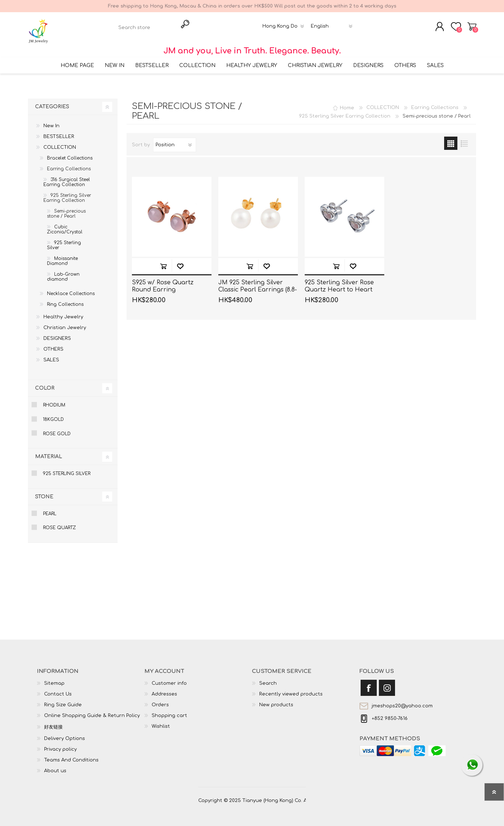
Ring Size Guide (63, 701)
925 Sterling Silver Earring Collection (67, 194)
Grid (451, 139)
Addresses (164, 690)
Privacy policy (60, 745)
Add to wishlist (180, 262)
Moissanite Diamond (62, 257)
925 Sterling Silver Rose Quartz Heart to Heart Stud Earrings (339, 285)
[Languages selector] (333, 24)
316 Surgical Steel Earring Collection (67, 178)
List (464, 139)
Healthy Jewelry (63, 313)
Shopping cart (473, 24)
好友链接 (53, 723)
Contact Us (58, 690)
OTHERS (53, 345)
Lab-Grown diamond (63, 272)
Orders (160, 701)
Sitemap (54, 679)
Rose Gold (57, 429)
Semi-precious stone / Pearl (66, 209)
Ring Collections (65, 300)
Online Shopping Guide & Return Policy (92, 711)
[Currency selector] (284, 24)
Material (49, 452)
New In (51, 122)
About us (55, 766)
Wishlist (161, 722)
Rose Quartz (60, 523)
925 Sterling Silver (64, 241)
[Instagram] (387, 683)
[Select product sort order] (175, 141)
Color (45, 384)
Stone (44, 492)
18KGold (53, 415)
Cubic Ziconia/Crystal (65, 225)
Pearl (50, 509)
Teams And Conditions (71, 756)
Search (268, 679)
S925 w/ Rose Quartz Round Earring (163, 282)
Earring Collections (69, 165)
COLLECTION (60, 143)
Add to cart (163, 262)
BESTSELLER (59, 132)
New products (276, 701)
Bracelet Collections (70, 154)
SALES (51, 356)
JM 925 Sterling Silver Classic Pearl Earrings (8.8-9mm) (258, 285)
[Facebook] (369, 683)
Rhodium (54, 401)
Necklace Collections (71, 289)
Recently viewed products (291, 690)
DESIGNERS (57, 334)
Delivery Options (65, 734)
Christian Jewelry (65, 323)
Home (347, 103)
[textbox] (146, 25)
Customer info (169, 679)
